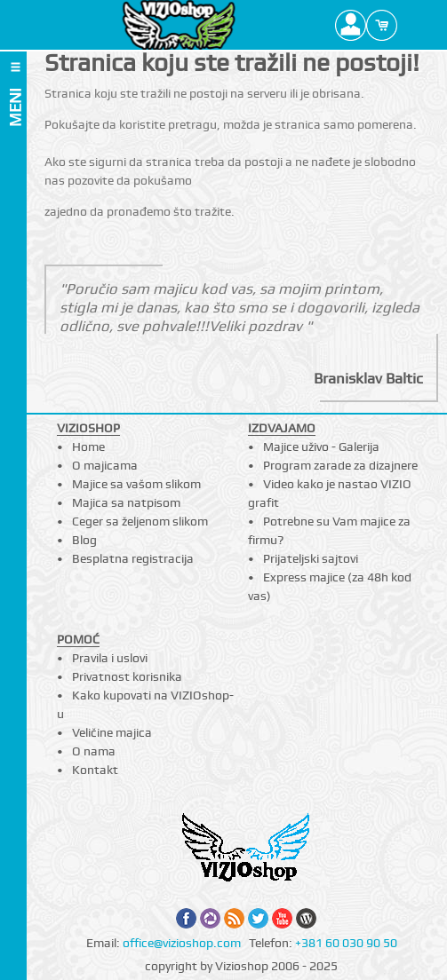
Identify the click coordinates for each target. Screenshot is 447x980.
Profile (351, 25)
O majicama (105, 465)
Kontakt (95, 770)
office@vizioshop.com (182, 943)
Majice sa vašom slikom (136, 484)
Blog (84, 540)
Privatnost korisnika (127, 676)
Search (413, 25)
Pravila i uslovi (110, 658)
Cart (382, 25)
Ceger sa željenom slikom (140, 521)
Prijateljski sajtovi (311, 558)
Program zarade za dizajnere (340, 465)
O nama (94, 751)
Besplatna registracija (133, 558)
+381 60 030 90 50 (346, 943)
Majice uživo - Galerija (321, 447)
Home (88, 447)
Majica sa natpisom (126, 502)
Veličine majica (112, 732)
